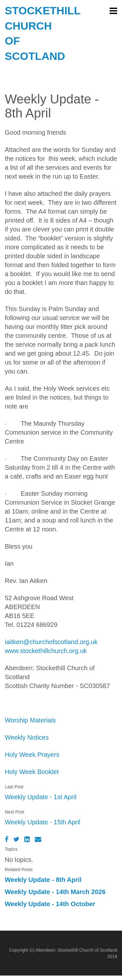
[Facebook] (7, 839)
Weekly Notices (27, 737)
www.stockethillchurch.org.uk (46, 651)
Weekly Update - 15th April (42, 822)
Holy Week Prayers (32, 755)
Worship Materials (30, 720)
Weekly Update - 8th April (43, 880)
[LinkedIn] (27, 839)
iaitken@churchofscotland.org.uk (51, 642)
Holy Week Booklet (32, 772)
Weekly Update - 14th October (50, 904)
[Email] (38, 839)
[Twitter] (16, 839)
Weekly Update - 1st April (41, 797)
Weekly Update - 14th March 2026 (55, 892)
